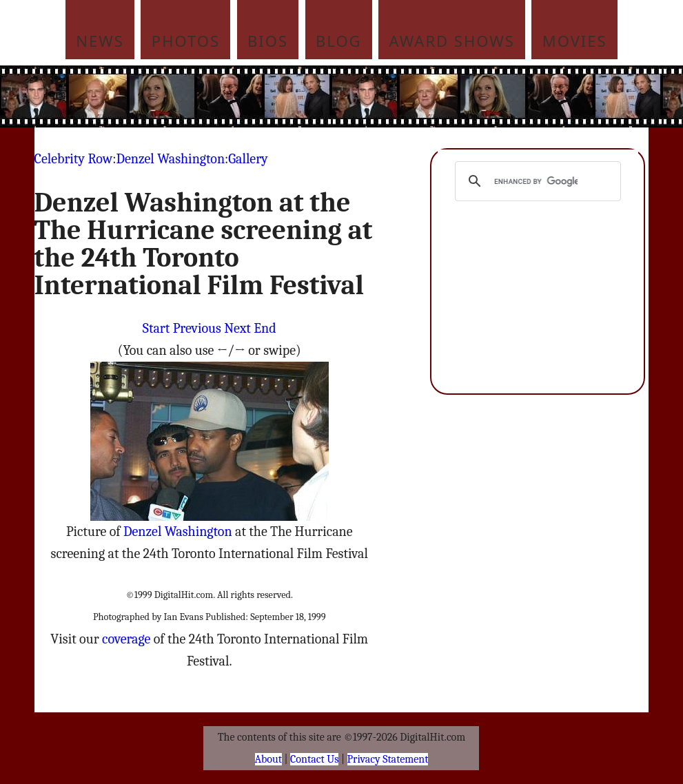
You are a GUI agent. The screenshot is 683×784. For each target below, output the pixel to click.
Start (156, 328)
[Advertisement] (368, 96)
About (268, 759)
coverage (126, 639)
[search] (536, 181)
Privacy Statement (388, 759)
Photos (186, 41)
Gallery (248, 159)
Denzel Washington (170, 159)
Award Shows (452, 41)
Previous (197, 328)
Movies (575, 41)
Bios (268, 41)
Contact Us (314, 759)
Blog (339, 41)
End (265, 328)
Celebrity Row (74, 159)
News (100, 41)
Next (237, 328)
